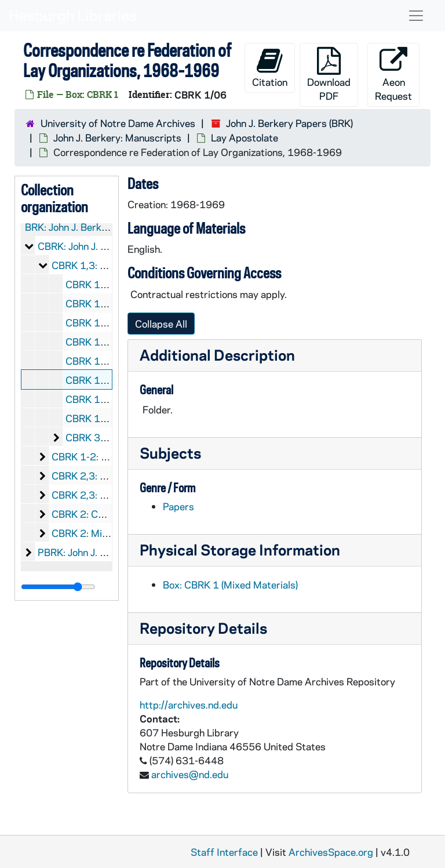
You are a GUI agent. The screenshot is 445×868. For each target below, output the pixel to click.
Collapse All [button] (161, 324)
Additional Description (217, 355)
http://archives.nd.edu (189, 704)
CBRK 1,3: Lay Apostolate (109, 265)
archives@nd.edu (190, 774)
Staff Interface (224, 852)
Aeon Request (393, 75)
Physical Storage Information (240, 549)
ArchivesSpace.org (331, 852)
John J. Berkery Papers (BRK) (289, 123)
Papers (178, 506)
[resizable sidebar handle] (58, 587)
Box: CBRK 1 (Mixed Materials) (230, 584)
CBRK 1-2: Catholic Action (110, 456)
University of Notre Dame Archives (118, 123)
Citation (270, 68)
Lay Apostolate (245, 137)
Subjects (170, 453)
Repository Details (203, 628)
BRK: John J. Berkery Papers (87, 227)
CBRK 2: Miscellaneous (103, 533)
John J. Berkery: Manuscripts (117, 137)
